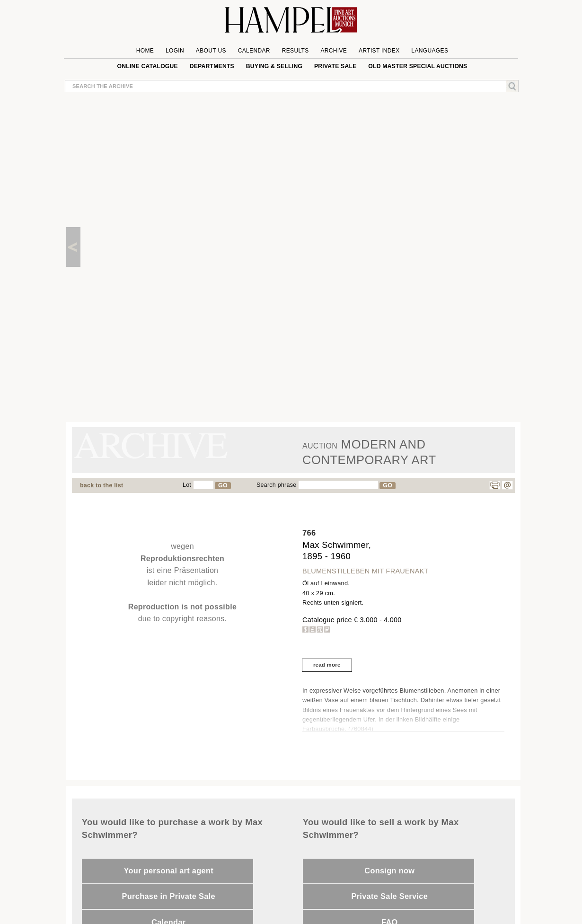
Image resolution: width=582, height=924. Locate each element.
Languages (430, 51)
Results (295, 51)
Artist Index (379, 51)
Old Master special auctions (418, 66)
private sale (335, 66)
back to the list (101, 485)
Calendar (254, 51)
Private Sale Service (389, 896)
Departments (212, 66)
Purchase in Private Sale (169, 896)
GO (223, 485)
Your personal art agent (169, 871)
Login (175, 51)
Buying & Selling (274, 66)
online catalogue (148, 66)
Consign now (389, 871)
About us (211, 51)
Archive (334, 51)
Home (145, 51)
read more (327, 665)
